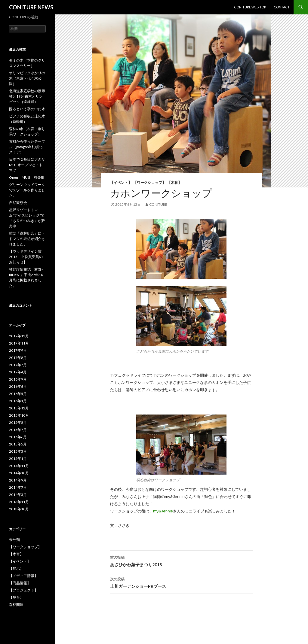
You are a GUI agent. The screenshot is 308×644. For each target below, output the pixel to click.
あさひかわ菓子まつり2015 (181, 560)
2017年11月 (19, 343)
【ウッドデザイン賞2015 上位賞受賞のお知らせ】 (26, 257)
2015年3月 (18, 451)
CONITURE (158, 204)
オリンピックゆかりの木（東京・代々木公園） (27, 78)
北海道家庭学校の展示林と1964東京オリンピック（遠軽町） (27, 96)
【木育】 (174, 182)
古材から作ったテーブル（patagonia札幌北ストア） (27, 147)
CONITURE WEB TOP (250, 7)
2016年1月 (18, 401)
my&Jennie (163, 511)
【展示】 (16, 568)
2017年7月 (18, 365)
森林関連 (16, 605)
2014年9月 (18, 480)
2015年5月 (18, 444)
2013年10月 (19, 509)
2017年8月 (18, 358)
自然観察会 (18, 203)
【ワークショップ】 (149, 182)
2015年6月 (18, 437)
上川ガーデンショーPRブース (181, 582)
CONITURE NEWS (31, 7)
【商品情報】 (20, 583)
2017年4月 (18, 372)
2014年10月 (19, 473)
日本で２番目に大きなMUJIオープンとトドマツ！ (27, 165)
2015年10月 (19, 415)
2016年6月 (18, 386)
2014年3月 (18, 495)
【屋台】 (16, 597)
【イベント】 (121, 182)
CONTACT (282, 7)
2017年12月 (19, 336)
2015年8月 (18, 422)
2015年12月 (19, 408)
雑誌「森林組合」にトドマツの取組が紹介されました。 (27, 239)
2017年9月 (18, 350)
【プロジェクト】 (23, 590)
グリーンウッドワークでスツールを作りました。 (27, 190)
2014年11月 (19, 466)
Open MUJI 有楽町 (27, 177)
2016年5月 (18, 394)
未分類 (14, 540)
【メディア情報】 (23, 576)
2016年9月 (18, 379)
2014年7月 (18, 487)
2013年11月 (19, 502)
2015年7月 (18, 430)
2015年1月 (18, 459)
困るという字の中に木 (27, 109)
